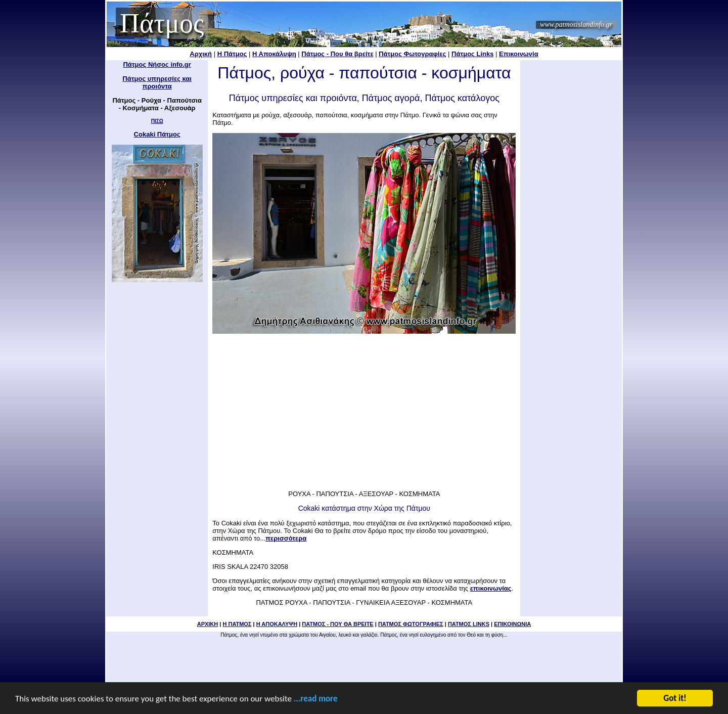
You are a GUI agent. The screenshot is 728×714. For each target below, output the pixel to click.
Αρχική (201, 54)
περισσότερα (286, 538)
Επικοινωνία (519, 54)
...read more (316, 700)
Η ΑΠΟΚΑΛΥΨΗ (277, 624)
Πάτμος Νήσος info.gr (157, 64)
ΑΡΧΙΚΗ (208, 624)
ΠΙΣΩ (157, 121)
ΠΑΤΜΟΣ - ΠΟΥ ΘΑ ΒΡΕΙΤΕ (337, 624)
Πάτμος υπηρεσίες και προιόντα (157, 82)
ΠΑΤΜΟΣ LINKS (469, 624)
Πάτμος (162, 23)
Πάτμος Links (472, 54)
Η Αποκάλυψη (274, 54)
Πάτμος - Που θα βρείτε (337, 54)
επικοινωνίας (491, 588)
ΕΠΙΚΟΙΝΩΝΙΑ (512, 624)
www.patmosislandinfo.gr (576, 25)
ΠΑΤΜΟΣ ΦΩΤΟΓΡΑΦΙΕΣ (411, 624)
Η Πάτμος (232, 54)
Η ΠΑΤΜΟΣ (237, 624)
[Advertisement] (364, 409)
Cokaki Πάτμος (157, 134)
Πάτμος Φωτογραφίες (412, 54)
